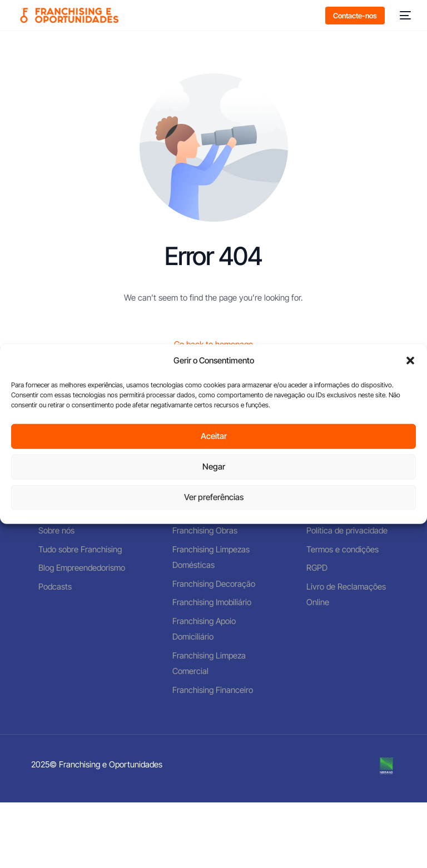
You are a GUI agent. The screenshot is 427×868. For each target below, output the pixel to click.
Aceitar (214, 436)
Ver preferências (214, 497)
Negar (214, 467)
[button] (410, 361)
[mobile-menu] (403, 15)
